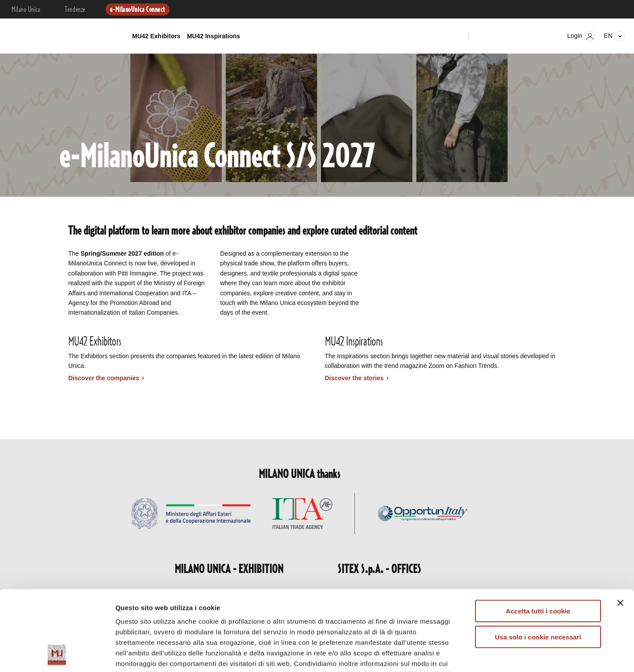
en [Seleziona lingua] (615, 36)
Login (581, 36)
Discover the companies (105, 378)
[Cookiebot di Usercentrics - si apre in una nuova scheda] (57, 655)
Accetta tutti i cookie (538, 536)
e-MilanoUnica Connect (138, 10)
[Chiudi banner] (620, 528)
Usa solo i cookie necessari (538, 562)
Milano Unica (26, 10)
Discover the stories (355, 378)
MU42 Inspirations (214, 36)
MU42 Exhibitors (156, 36)
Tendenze (75, 10)
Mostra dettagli (463, 655)
